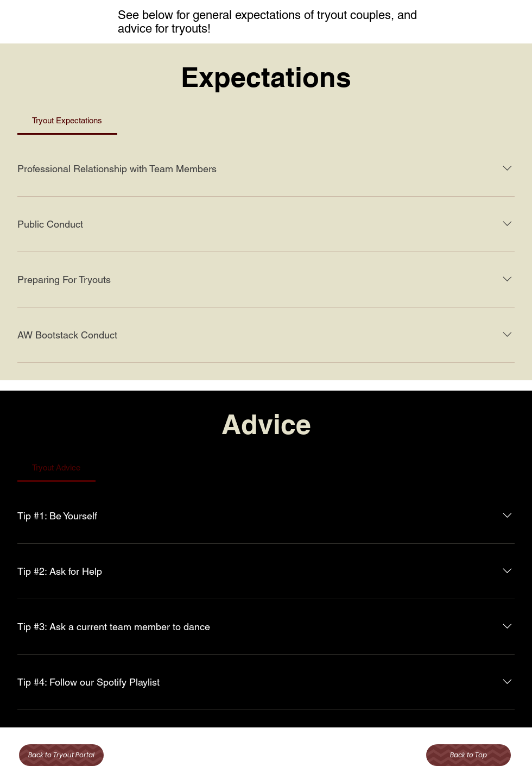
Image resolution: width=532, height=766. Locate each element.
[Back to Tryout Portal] (61, 755)
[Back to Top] (468, 755)
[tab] (67, 121)
